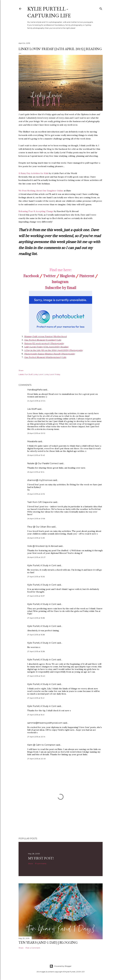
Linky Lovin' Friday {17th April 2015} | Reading (46, 347)
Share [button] (21, 370)
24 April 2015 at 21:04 (36, 401)
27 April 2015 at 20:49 (36, 759)
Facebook (31, 276)
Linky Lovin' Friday (52, 374)
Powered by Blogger (61, 966)
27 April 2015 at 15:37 (36, 596)
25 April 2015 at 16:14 (36, 472)
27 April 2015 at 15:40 (36, 676)
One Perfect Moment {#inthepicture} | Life (45, 357)
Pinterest (87, 276)
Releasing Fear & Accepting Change (36, 211)
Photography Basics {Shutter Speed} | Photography (50, 354)
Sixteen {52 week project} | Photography (44, 343)
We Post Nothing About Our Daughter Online (41, 191)
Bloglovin (67, 276)
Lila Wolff (32, 409)
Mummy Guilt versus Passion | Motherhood (46, 336)
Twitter (49, 276)
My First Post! (41, 858)
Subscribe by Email (61, 288)
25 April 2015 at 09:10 (36, 433)
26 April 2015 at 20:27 (36, 557)
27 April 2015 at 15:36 (36, 577)
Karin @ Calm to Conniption (41, 745)
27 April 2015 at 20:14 (36, 737)
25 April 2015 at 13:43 (36, 455)
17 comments (41, 864)
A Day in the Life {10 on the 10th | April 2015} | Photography (54, 350)
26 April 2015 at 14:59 (36, 538)
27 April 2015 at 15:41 (36, 698)
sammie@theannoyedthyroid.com (45, 723)
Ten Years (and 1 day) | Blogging (48, 942)
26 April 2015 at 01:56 (36, 519)
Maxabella (32, 441)
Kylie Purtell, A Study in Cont (42, 565)
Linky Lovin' (38, 374)
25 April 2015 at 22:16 (36, 494)
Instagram (60, 282)
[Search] (101, 8)
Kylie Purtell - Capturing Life (49, 12)
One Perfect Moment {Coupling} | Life (43, 340)
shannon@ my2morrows (40, 480)
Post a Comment (33, 948)
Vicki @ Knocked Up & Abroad (43, 546)
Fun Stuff (29, 374)
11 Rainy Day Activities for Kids (33, 173)
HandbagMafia (35, 390)
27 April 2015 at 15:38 (36, 618)
